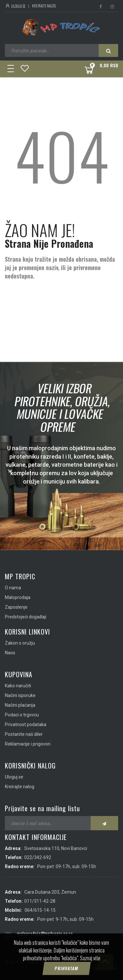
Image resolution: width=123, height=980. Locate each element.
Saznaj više (90, 958)
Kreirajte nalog (44, 6)
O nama (13, 588)
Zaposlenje (16, 607)
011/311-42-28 (40, 901)
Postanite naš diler (24, 734)
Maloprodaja (18, 597)
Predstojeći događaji (26, 617)
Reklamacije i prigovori (28, 744)
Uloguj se (15, 6)
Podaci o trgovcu (22, 715)
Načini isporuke (20, 695)
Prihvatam (66, 968)
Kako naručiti (18, 686)
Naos (10, 653)
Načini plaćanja (20, 705)
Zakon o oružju (20, 643)
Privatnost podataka (26, 724)
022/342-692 (38, 857)
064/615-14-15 (40, 910)
